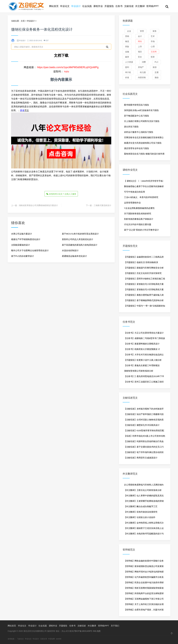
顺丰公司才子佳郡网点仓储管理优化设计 (30, 250)
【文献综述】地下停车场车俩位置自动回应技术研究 (144, 453)
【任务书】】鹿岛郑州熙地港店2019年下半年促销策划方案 (144, 377)
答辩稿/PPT (152, 6)
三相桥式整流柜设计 (102, 205)
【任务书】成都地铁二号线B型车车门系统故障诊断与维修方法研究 (145, 339)
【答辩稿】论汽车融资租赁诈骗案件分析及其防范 (144, 578)
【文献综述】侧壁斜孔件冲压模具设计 (142, 425)
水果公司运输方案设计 (22, 234)
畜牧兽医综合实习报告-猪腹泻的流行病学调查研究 (144, 155)
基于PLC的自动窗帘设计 (23, 256)
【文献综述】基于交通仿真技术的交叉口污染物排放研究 (144, 448)
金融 (127, 52)
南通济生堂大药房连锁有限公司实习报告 (143, 143)
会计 (140, 36)
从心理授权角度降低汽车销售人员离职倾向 (144, 485)
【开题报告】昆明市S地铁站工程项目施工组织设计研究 (145, 279)
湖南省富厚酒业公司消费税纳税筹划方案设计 (38, 205)
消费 (144, 62)
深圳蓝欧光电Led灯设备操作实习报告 (141, 110)
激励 (157, 77)
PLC (157, 62)
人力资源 (129, 62)
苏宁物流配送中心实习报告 (137, 116)
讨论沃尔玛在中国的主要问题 (138, 224)
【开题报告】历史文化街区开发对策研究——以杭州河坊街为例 (143, 274)
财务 (155, 31)
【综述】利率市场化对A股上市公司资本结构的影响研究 (145, 437)
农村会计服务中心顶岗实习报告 (139, 132)
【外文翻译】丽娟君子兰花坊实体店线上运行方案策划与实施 (144, 529)
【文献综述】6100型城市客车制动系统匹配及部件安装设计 (144, 431)
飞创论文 (20, 639)
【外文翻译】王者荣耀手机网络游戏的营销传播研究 (144, 502)
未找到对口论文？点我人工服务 (61, 194)
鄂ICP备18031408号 (83, 631)
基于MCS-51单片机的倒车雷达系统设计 (80, 234)
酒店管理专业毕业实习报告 (137, 148)
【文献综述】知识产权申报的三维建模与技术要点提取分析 (144, 415)
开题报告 (109, 6)
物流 (127, 41)
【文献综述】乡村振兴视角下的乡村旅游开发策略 (144, 410)
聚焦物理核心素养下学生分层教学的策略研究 (144, 187)
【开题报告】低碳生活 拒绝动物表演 (141, 262)
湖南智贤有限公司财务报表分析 (139, 371)
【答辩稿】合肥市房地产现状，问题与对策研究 (144, 610)
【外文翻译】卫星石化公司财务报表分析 (143, 490)
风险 (127, 47)
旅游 (155, 67)
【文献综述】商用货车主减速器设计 (141, 458)
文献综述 (129, 6)
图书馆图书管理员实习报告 (137, 105)
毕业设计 (76, 6)
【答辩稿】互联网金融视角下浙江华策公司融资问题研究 (144, 600)
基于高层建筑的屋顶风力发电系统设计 (80, 245)
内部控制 (142, 77)
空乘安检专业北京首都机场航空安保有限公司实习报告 (144, 138)
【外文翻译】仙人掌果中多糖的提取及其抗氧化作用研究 (144, 496)
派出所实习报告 (131, 127)
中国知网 (51, 639)
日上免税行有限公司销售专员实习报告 (142, 121)
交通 (157, 72)
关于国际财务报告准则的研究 (138, 214)
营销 (127, 36)
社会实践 (87, 6)
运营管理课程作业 (132, 203)
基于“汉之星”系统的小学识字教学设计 (141, 230)
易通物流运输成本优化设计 (74, 256)
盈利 (127, 67)
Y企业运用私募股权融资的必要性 (139, 208)
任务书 (119, 6)
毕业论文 (65, 6)
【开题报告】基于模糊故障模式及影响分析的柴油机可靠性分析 (144, 301)
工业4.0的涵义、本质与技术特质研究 (141, 197)
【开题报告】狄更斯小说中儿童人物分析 (143, 360)
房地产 (141, 67)
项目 (140, 52)
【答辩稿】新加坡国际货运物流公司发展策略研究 (144, 567)
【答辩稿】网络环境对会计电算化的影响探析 (144, 572)
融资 (127, 57)
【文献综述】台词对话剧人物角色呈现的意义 (144, 420)
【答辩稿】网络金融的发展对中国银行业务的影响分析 (144, 562)
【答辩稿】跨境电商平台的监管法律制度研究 (144, 594)
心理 (153, 47)
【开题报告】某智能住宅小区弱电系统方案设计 (144, 285)
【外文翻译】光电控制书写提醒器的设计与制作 (144, 534)
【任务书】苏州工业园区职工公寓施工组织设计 (144, 382)
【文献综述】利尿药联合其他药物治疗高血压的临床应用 (144, 442)
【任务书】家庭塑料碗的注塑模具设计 (142, 344)
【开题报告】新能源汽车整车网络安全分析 (144, 268)
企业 (129, 31)
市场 (153, 41)
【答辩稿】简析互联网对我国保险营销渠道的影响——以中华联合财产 (144, 589)
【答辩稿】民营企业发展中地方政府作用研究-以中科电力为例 (144, 583)
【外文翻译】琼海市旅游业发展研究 (141, 512)
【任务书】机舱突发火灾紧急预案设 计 (142, 349)
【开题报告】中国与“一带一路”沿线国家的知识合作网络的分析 (145, 307)
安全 (140, 57)
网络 (140, 41)
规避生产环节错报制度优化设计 (26, 239)
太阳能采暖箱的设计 (21, 245)
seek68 (59, 639)
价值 (127, 77)
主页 (23, 21)
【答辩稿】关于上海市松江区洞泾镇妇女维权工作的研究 (144, 605)
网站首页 (54, 6)
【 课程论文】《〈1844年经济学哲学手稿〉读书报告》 (144, 182)
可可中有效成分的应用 (134, 192)
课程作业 (98, 6)
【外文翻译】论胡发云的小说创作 (140, 517)
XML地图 (97, 631)
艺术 (153, 36)
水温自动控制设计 (70, 250)
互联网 (154, 52)
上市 (140, 47)
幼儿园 (143, 72)
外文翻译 (140, 6)
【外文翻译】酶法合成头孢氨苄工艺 (141, 506)
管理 (142, 31)
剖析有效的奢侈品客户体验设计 (139, 219)
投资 (153, 57)
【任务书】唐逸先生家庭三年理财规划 (142, 365)
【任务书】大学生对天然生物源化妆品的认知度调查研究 (144, 355)
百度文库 (44, 639)
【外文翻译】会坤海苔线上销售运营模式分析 (144, 523)
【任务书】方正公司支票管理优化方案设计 (144, 333)
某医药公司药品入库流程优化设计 (78, 239)
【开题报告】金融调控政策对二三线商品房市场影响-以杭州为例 (144, 258)
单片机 (128, 72)
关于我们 (115, 626)
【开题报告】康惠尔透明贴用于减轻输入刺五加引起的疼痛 (144, 296)
